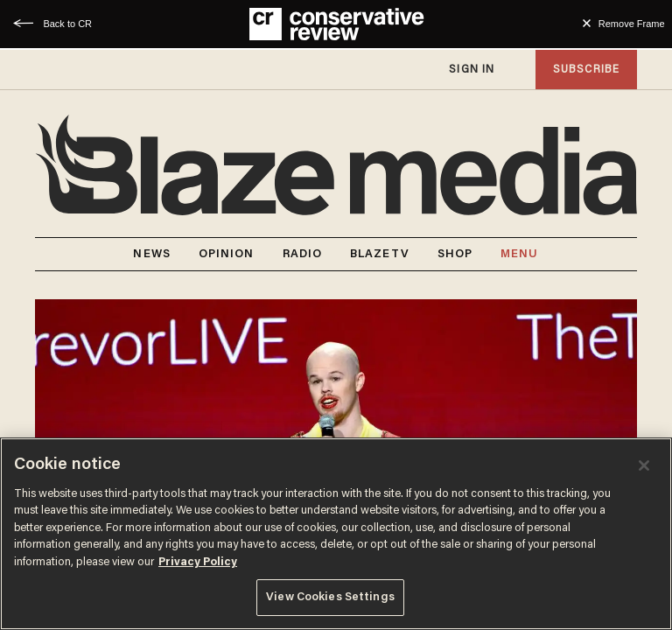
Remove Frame (632, 24)
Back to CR (67, 24)
